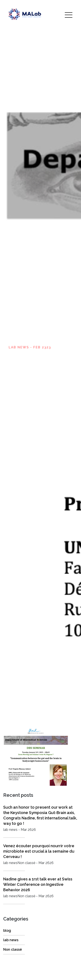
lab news (11, 940)
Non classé (13, 949)
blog (7, 931)
